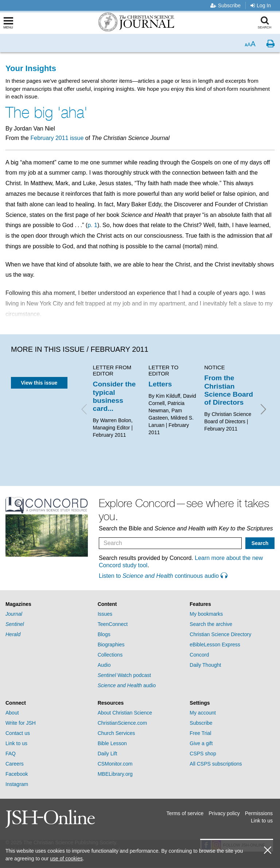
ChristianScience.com (122, 723)
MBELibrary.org (115, 774)
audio (127, 685)
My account (203, 713)
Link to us (16, 743)
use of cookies (66, 859)
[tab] (48, 604)
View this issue (39, 383)
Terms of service (185, 813)
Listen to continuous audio (163, 576)
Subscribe (225, 5)
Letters (160, 384)
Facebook (17, 774)
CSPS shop (203, 754)
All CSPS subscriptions (216, 764)
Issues (105, 614)
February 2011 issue (57, 138)
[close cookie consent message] (268, 850)
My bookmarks (206, 614)
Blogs (104, 634)
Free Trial (200, 733)
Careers (15, 764)
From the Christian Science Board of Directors (229, 390)
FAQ (11, 754)
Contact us (18, 733)
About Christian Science (125, 713)
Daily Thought (205, 665)
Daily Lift (108, 754)
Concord (199, 655)
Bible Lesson (112, 743)
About (12, 713)
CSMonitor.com (115, 764)
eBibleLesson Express (215, 645)
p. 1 (92, 225)
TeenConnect (113, 624)
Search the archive (211, 624)
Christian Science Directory (220, 634)
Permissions (259, 813)
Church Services (116, 733)
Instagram (17, 784)
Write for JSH (21, 723)
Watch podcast (125, 675)
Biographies (111, 645)
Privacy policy (224, 813)
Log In (261, 5)
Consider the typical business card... (114, 396)
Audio (104, 665)
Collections (110, 655)
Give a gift (201, 743)
